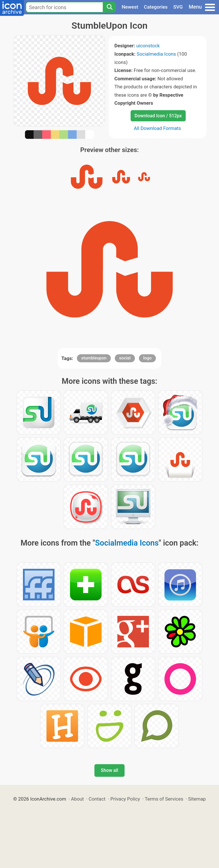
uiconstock (148, 46)
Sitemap (197, 799)
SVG (178, 7)
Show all (109, 770)
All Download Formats (157, 128)
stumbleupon (94, 358)
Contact (97, 799)
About (77, 799)
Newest (130, 7)
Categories (156, 7)
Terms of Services (164, 799)
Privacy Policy (125, 799)
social (125, 358)
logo (147, 358)
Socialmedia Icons (156, 54)
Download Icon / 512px (158, 116)
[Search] (109, 7)
